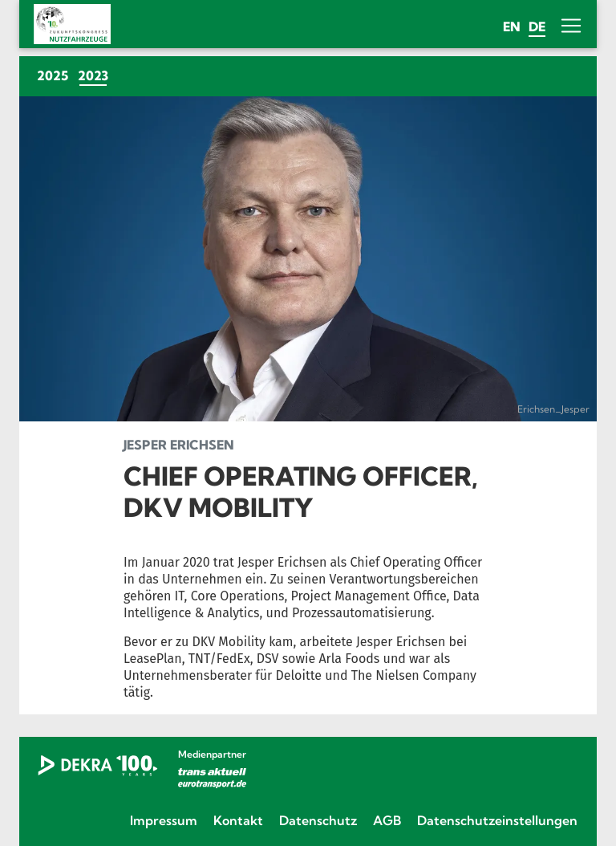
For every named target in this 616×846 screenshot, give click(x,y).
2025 (53, 75)
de (537, 26)
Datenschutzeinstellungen (497, 820)
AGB (387, 820)
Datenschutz (318, 820)
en (512, 26)
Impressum (164, 820)
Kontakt (238, 820)
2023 (95, 75)
